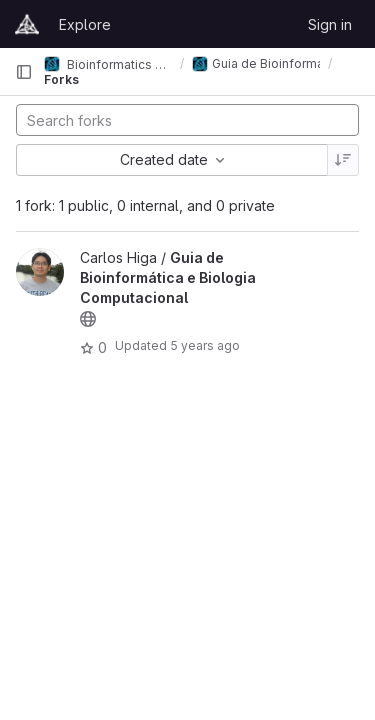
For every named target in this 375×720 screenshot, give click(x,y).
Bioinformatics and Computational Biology (108, 64)
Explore (85, 24)
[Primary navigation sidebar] (24, 72)
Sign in (330, 24)
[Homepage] (27, 24)
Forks (61, 79)
